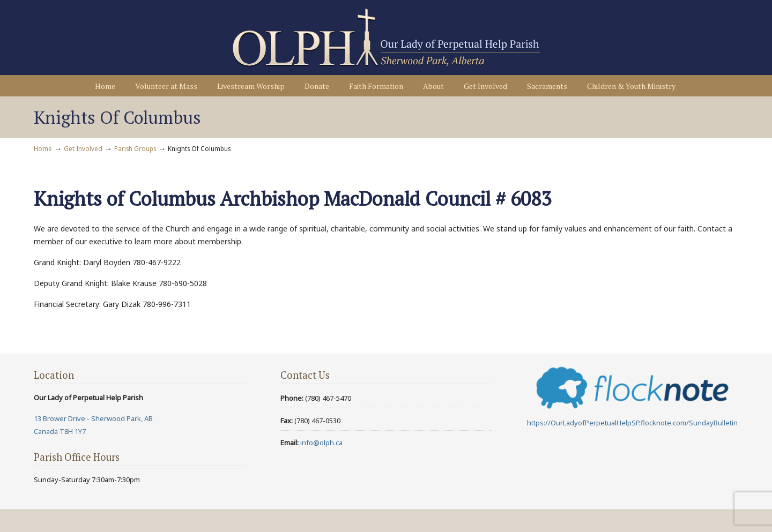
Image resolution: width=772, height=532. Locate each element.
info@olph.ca (321, 443)
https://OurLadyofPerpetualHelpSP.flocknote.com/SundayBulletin (632, 423)
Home (43, 148)
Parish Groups (135, 148)
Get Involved (83, 148)
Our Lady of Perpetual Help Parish (386, 38)
